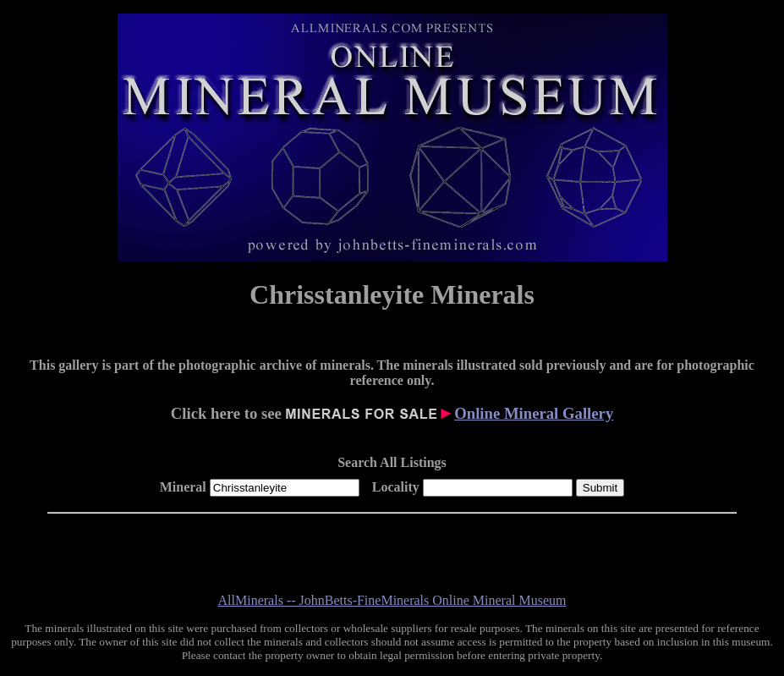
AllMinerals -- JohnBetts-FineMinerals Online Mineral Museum (392, 600)
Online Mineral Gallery (534, 413)
